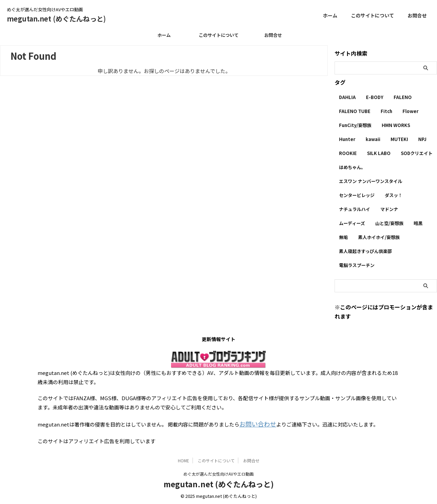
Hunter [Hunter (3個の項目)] (347, 139)
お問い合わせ (255, 423)
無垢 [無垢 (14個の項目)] (343, 237)
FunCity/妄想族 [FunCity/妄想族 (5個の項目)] (355, 125)
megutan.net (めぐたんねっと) (56, 19)
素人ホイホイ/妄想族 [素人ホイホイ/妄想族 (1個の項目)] (379, 237)
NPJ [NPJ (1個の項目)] (422, 139)
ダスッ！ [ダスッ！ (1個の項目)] (394, 195)
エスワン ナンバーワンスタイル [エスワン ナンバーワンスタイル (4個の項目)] (371, 181)
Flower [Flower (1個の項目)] (411, 111)
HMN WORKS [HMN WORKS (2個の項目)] (396, 125)
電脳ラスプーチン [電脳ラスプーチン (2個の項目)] (357, 265)
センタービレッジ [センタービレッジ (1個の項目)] (357, 195)
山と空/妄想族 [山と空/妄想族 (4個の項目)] (389, 223)
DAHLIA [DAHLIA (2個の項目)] (347, 97)
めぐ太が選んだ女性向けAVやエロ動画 (218, 472)
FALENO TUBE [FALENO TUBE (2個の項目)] (355, 111)
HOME (184, 459)
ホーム (330, 15)
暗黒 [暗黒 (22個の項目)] (418, 223)
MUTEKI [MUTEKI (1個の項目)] (399, 139)
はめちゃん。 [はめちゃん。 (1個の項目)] (352, 167)
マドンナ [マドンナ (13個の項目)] (389, 209)
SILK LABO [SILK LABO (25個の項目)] (379, 153)
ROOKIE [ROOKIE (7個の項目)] (348, 153)
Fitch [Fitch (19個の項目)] (386, 111)
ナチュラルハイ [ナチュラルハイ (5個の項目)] (355, 209)
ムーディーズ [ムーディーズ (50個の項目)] (352, 223)
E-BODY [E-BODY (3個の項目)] (375, 97)
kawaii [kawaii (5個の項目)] (373, 139)
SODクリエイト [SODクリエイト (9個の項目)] (417, 153)
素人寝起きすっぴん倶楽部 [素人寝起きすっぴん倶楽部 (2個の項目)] (365, 251)
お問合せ (417, 15)
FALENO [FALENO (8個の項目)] (403, 97)
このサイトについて (372, 15)
